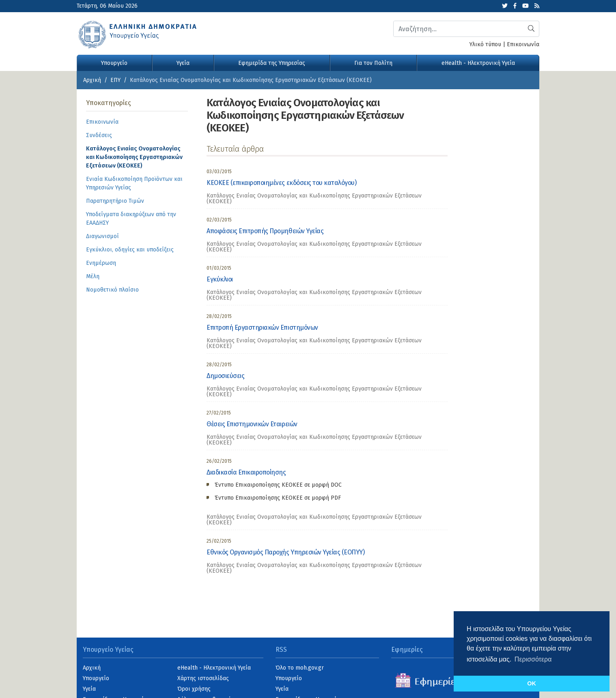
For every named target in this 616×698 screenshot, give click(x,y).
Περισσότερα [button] (533, 659)
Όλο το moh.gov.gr (300, 668)
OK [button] (532, 683)
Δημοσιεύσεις (225, 376)
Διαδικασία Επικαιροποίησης (246, 472)
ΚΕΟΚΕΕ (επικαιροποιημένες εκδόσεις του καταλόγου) (281, 183)
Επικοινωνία (523, 44)
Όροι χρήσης (194, 689)
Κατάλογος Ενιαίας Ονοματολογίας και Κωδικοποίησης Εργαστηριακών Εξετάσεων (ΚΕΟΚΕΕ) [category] (314, 199)
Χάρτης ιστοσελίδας (203, 678)
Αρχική (92, 80)
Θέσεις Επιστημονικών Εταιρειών (252, 424)
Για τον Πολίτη (373, 63)
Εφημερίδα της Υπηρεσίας (272, 63)
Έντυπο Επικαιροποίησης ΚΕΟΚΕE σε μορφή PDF (278, 498)
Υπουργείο (114, 63)
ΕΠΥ (115, 80)
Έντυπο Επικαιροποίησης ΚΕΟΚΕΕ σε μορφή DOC (278, 485)
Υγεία (183, 63)
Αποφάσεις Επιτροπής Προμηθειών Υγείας (265, 231)
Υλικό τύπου (485, 44)
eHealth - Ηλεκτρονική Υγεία (478, 63)
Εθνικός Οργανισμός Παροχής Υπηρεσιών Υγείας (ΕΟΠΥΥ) (286, 552)
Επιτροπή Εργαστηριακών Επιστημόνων (262, 328)
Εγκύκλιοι (220, 279)
